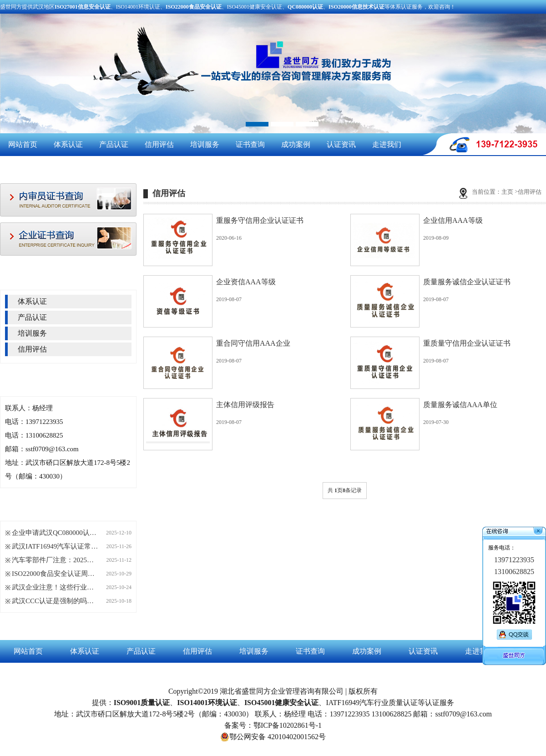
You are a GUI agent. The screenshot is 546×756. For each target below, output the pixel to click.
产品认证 (114, 144)
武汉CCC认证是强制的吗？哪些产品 (55, 601)
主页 (507, 192)
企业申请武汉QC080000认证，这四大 (55, 533)
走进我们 (387, 144)
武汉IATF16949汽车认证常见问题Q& (55, 546)
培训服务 (205, 144)
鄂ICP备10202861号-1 (288, 725)
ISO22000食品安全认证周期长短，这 (55, 574)
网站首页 (23, 144)
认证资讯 (341, 144)
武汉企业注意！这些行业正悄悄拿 (55, 587)
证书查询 (250, 144)
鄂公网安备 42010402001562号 (273, 737)
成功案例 (296, 144)
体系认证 (68, 144)
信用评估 (159, 144)
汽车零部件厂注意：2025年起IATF (55, 560)
